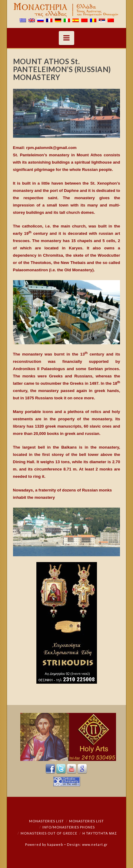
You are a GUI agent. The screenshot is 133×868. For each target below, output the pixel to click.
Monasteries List (47, 821)
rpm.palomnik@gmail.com (51, 148)
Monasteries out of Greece (49, 833)
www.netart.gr (95, 844)
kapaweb (55, 844)
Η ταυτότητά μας (100, 833)
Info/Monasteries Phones (69, 827)
